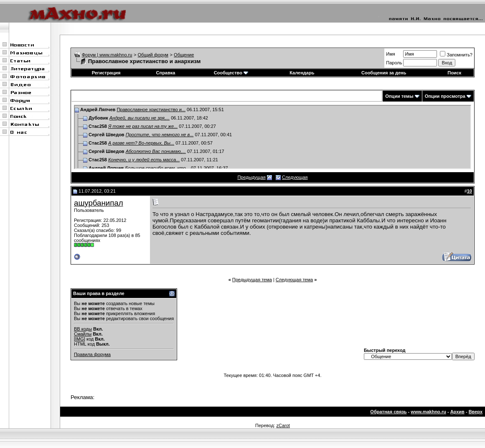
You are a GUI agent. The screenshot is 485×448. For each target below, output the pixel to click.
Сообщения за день (384, 73)
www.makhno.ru (428, 412)
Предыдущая (251, 177)
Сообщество (231, 73)
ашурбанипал (99, 203)
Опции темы (399, 96)
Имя (390, 54)
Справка (166, 73)
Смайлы (83, 334)
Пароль (394, 63)
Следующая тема (294, 280)
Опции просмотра (445, 96)
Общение (184, 55)
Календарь (302, 73)
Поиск (454, 73)
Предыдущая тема (252, 280)
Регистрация (106, 73)
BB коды (83, 329)
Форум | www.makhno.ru (107, 55)
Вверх (476, 412)
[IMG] (80, 339)
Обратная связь (388, 412)
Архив (457, 412)
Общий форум (153, 55)
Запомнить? (456, 55)
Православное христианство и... (151, 109)
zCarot (283, 425)
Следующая (295, 177)
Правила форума (92, 354)
